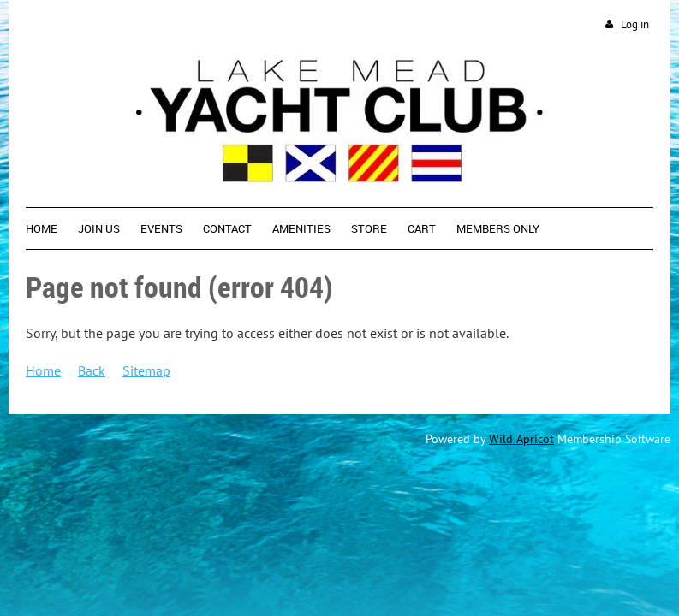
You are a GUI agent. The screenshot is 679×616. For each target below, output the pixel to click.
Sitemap (146, 370)
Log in (635, 24)
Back (92, 370)
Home (43, 370)
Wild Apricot (521, 439)
